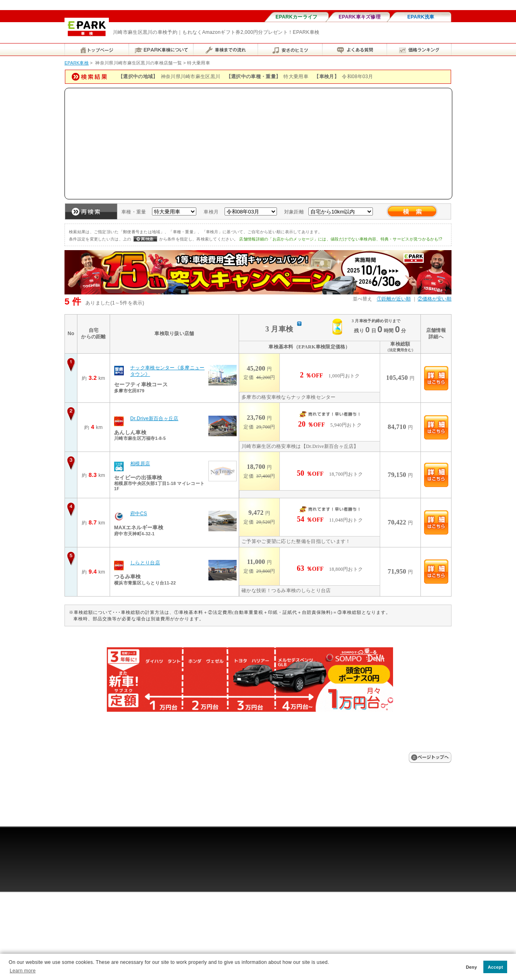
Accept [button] (495, 967)
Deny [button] (472, 967)
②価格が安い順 (435, 299)
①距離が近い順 (394, 299)
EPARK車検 (77, 63)
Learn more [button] (23, 971)
